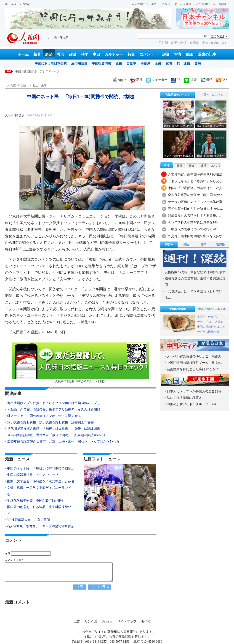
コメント (147, 54)
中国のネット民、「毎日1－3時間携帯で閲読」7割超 (48, 71)
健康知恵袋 (179, 43)
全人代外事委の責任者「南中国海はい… (197, 195)
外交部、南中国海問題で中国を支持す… (197, 236)
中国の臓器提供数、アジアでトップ (33, 475)
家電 (169, 64)
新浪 (136, 80)
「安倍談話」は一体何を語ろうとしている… (194, 295)
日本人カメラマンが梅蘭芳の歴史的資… (196, 391)
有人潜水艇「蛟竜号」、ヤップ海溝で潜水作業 (41, 526)
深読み (169, 245)
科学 (85, 54)
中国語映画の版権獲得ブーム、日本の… (196, 363)
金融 (158, 64)
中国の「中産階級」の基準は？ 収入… (197, 188)
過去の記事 (207, 54)
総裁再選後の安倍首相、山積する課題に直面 (195, 282)
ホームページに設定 (17, 4)
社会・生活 (40, 85)
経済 (49, 54)
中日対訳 (162, 43)
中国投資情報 (101, 64)
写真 (178, 54)
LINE (191, 80)
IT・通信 (183, 64)
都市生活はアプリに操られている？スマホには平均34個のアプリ (54, 403)
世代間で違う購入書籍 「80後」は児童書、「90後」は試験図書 (54, 429)
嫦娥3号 (212, 317)
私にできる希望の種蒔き (184, 398)
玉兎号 (201, 317)
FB (176, 80)
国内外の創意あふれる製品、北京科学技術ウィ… (39, 510)
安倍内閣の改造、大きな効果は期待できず (195, 272)
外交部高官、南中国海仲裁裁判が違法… (197, 174)
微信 (207, 80)
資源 (198, 64)
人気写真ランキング (178, 95)
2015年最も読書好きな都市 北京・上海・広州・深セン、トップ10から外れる (63, 442)
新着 (37, 54)
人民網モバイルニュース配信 (151, 4)
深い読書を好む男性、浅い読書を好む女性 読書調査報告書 (51, 422)
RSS (222, 80)
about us (107, 621)
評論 (166, 54)
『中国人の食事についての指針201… (194, 229)
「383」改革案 (214, 322)
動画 (190, 54)
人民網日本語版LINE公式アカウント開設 (80, 363)
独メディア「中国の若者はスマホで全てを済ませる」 (46, 416)
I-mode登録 (183, 4)
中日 (96, 54)
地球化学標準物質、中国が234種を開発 (35, 501)
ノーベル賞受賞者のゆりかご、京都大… (196, 356)
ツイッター (157, 80)
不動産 (146, 64)
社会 (61, 54)
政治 (73, 54)
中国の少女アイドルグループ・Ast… (193, 404)
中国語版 (202, 4)
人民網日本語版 (16, 85)
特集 (131, 54)
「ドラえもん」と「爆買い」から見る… (197, 181)
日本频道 (220, 4)
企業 (119, 64)
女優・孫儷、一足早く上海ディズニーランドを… (39, 491)
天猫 (200, 322)
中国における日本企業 (51, 64)
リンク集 (91, 621)
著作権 (146, 621)
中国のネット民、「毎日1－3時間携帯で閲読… (41, 469)
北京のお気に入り (215, 43)
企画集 (195, 43)
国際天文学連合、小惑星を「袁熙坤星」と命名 (41, 481)
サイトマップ (127, 621)
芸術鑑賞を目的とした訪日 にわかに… (196, 209)
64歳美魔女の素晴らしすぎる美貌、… (195, 216)
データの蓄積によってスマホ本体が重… (197, 202)
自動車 (131, 64)
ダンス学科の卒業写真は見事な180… (194, 222)
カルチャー (114, 54)
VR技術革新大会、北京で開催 (28, 520)
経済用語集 (79, 64)
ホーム (23, 54)
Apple (119, 80)
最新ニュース (17, 459)
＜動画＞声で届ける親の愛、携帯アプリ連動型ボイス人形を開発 (54, 409)
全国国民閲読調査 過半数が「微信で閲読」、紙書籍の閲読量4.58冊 (57, 435)
